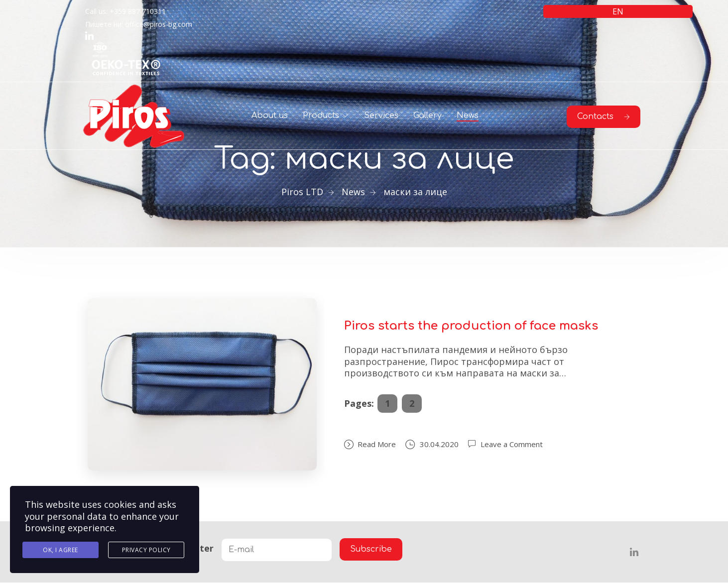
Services (381, 116)
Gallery (427, 116)
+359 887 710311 (138, 11)
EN (618, 11)
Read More (370, 444)
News (468, 116)
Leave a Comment (512, 444)
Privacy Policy (146, 550)
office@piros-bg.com (159, 24)
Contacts (604, 117)
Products (321, 116)
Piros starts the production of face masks (471, 326)
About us (270, 116)
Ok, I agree (61, 550)
